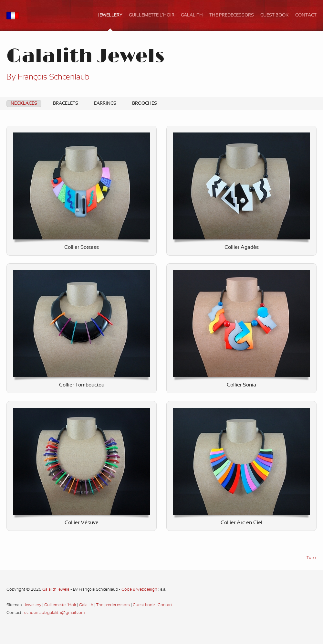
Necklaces (24, 104)
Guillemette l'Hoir (152, 15)
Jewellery (110, 15)
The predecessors (232, 15)
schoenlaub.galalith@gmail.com (54, 613)
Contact (306, 15)
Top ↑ (312, 558)
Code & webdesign (139, 590)
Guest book (275, 15)
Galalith (192, 15)
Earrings (105, 104)
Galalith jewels (56, 590)
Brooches (145, 104)
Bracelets (66, 104)
